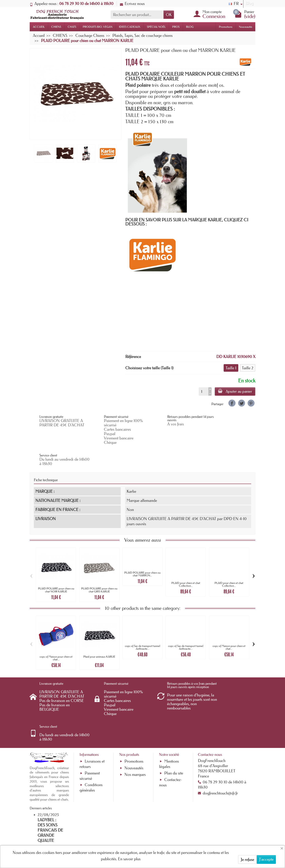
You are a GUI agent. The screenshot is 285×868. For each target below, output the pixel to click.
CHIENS (56, 27)
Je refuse (247, 859)
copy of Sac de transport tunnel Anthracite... (142, 626)
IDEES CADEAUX (130, 27)
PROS (176, 27)
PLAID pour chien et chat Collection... (186, 563)
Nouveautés (246, 27)
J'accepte (266, 859)
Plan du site (174, 731)
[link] (232, 403)
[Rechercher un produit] (137, 15)
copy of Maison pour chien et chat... (56, 637)
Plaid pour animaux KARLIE (99, 636)
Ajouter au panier (235, 391)
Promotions (226, 27)
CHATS (72, 27)
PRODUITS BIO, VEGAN (98, 27)
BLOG (190, 27)
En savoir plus (129, 859)
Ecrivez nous (132, 4)
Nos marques (135, 733)
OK (169, 15)
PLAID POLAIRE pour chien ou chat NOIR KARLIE (56, 569)
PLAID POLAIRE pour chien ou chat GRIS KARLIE (99, 569)
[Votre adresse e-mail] (132, 836)
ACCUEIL (39, 27)
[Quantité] (204, 392)
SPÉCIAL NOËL (156, 27)
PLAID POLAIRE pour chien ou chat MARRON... (142, 553)
